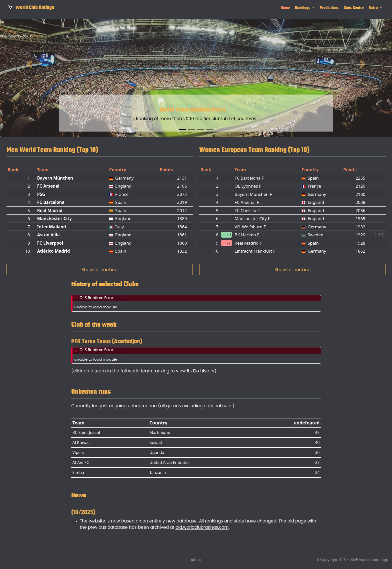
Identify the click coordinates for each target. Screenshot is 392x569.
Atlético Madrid (53, 251)
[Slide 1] (182, 130)
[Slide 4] (209, 130)
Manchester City (54, 218)
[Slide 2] (191, 130)
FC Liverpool (50, 243)
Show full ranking (99, 270)
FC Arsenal (48, 186)
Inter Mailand (51, 227)
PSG (41, 194)
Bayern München (55, 178)
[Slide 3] (200, 130)
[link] (305, 8)
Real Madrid (50, 210)
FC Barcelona (51, 202)
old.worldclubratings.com (202, 527)
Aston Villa (48, 235)
